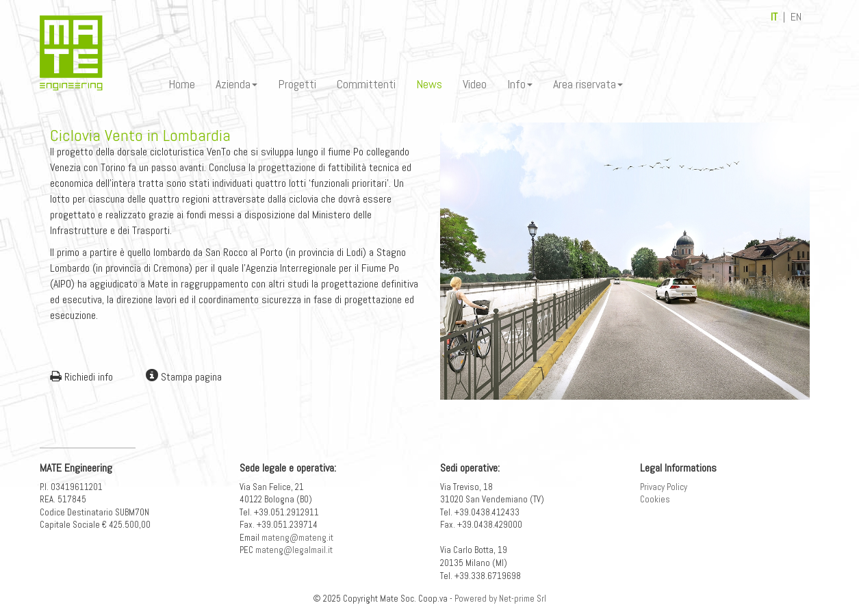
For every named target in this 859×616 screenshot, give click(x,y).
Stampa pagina (184, 377)
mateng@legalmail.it (294, 550)
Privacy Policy (664, 487)
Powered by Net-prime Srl (500, 599)
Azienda (236, 84)
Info (520, 84)
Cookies (655, 499)
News (429, 84)
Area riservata (588, 84)
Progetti (297, 84)
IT (774, 17)
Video (475, 84)
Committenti (366, 84)
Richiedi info (81, 377)
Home (182, 84)
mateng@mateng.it (297, 538)
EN (796, 17)
